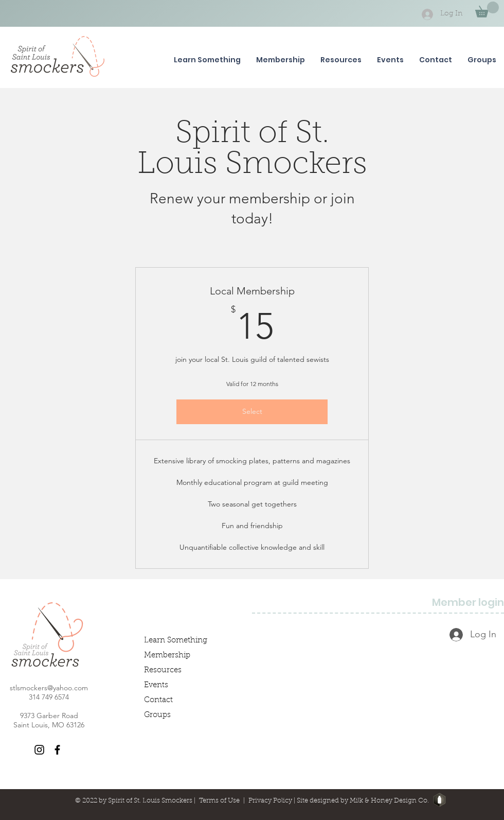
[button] (487, 10)
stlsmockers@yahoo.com (49, 688)
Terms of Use (219, 801)
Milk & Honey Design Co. (389, 801)
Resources (163, 670)
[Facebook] (57, 750)
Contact (158, 700)
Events (156, 685)
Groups (157, 715)
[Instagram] (39, 750)
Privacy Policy (270, 801)
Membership (167, 656)
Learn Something (176, 641)
